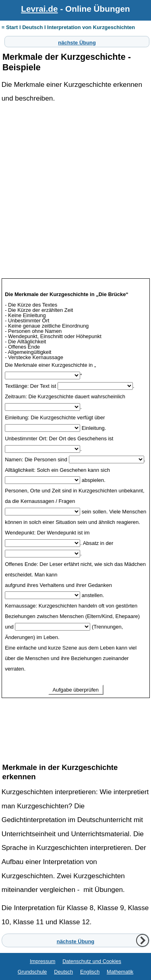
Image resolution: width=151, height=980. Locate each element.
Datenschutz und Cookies (92, 961)
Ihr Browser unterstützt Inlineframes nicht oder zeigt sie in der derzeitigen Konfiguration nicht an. (76, 510)
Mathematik (120, 972)
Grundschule (32, 972)
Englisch (90, 972)
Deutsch (63, 972)
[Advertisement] (75, 200)
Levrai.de (39, 9)
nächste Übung (77, 42)
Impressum (42, 961)
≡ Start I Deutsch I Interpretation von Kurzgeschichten (68, 27)
